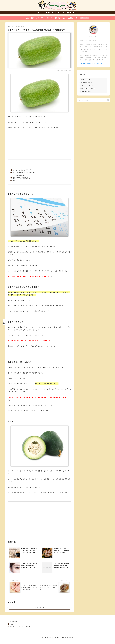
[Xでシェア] (4, 320)
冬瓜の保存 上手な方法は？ (21, 178)
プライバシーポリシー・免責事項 (21, 627)
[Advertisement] (40, 144)
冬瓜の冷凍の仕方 (20, 175)
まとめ (15, 180)
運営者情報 (13, 622)
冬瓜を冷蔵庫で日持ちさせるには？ (24, 173)
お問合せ (13, 624)
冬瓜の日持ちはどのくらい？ (22, 170)
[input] (93, 100)
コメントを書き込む (40, 608)
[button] (4, 324)
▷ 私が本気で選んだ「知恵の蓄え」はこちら (93, 64)
